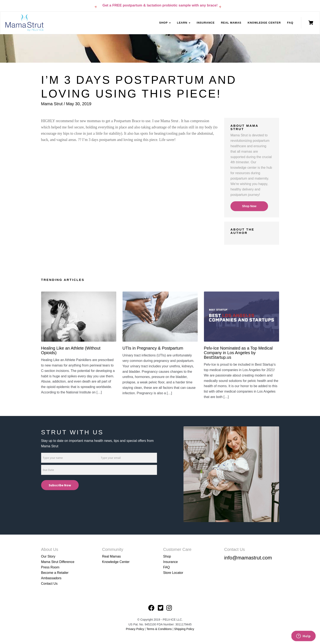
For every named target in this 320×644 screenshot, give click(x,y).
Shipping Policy (184, 629)
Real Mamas (231, 23)
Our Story (48, 556)
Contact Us (49, 584)
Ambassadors (51, 578)
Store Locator (173, 573)
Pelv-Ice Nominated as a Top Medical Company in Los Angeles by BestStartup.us (238, 353)
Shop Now (249, 206)
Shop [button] (165, 23)
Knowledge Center (264, 23)
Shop (167, 556)
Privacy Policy (135, 629)
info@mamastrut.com (248, 558)
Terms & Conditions (159, 629)
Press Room (50, 567)
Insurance (206, 23)
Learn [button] (184, 23)
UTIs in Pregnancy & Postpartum (153, 348)
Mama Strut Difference (58, 562)
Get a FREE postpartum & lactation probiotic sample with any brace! (160, 5)
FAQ (290, 23)
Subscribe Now (60, 485)
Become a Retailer (55, 573)
